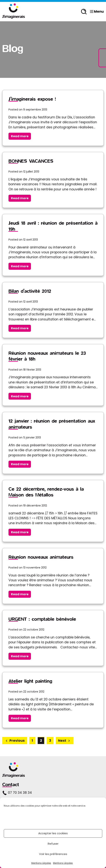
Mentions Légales (41, 863)
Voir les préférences (53, 854)
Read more (20, 136)
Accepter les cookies (53, 833)
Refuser (53, 844)
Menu (97, 11)
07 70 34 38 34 (17, 793)
